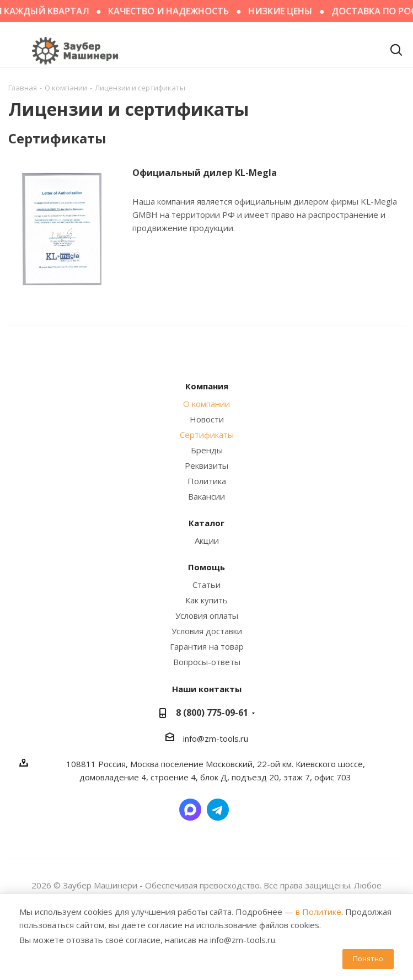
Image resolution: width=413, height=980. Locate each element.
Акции (207, 540)
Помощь (206, 567)
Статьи (206, 585)
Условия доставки (207, 631)
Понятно (368, 958)
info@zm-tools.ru (216, 738)
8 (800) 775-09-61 (212, 713)
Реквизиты (206, 465)
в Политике (318, 912)
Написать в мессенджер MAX (190, 810)
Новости (207, 419)
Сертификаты (207, 435)
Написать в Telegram (218, 810)
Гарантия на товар (207, 646)
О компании (206, 404)
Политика (207, 481)
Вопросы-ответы (207, 662)
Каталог (206, 523)
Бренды (207, 450)
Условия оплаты (207, 615)
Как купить (206, 600)
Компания (207, 386)
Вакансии (206, 496)
